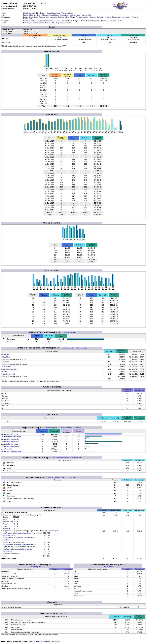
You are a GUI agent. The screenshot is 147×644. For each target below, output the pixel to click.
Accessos (54, 17)
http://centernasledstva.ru (12, 554)
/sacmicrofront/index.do (10, 434)
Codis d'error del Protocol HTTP (44, 23)
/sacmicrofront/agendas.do (11, 446)
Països (26, 15)
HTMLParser (6, 367)
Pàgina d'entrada (76, 17)
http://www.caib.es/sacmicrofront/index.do (17, 549)
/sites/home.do (7, 449)
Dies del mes (41, 13)
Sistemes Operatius (97, 17)
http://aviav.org (8, 551)
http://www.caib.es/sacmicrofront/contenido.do (19, 538)
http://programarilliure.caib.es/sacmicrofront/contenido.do (23, 533)
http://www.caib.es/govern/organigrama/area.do (19, 544)
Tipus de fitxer (44, 17)
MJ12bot (4, 372)
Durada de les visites (31, 17)
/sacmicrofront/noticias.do (10, 442)
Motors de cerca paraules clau (112, 21)
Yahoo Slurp (6, 357)
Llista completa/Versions (60, 458)
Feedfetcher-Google (8, 374)
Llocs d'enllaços (66, 21)
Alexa (5, 519)
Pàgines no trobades (64, 23)
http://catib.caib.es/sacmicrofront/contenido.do (19, 547)
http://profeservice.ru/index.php (14, 542)
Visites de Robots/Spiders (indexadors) (55, 15)
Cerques (76, 21)
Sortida (86, 17)
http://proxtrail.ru (8, 540)
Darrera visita (86, 15)
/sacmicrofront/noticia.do (10, 439)
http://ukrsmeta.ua (9, 535)
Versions (108, 17)
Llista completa (35, 15)
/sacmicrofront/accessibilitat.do (12, 451)
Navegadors (126, 17)
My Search (7, 529)
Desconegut (116, 17)
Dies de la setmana (53, 13)
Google (5, 517)
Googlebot (5, 354)
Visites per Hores (68, 13)
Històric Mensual (29, 13)
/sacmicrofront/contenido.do (11, 437)
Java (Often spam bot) (9, 369)
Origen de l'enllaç (29, 21)
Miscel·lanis (27, 23)
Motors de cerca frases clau (90, 21)
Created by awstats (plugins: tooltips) (47, 641)
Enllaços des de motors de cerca (48, 21)
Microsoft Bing (8, 522)
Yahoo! (5, 526)
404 (6, 622)
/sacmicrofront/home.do (10, 444)
